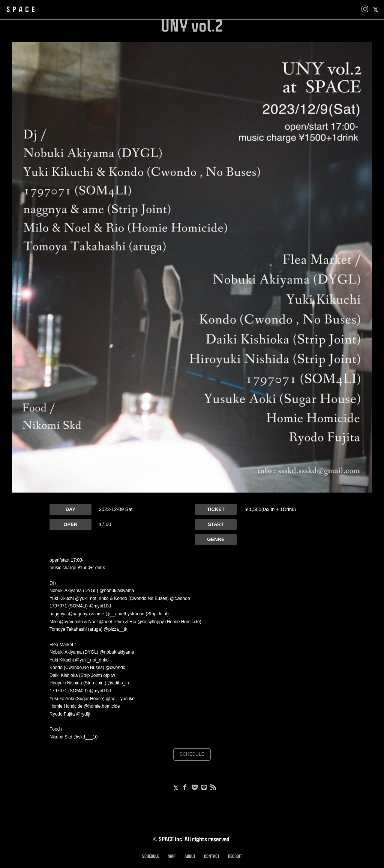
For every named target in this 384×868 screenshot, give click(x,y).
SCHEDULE (192, 754)
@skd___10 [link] (85, 737)
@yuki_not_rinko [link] (92, 598)
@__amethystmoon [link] (125, 614)
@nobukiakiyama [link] (117, 591)
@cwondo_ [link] (181, 598)
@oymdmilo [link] (71, 622)
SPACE (22, 10)
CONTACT (212, 857)
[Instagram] (365, 10)
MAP (172, 857)
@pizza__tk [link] (116, 629)
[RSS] (213, 788)
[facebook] (376, 10)
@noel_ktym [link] (112, 622)
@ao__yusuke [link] (120, 699)
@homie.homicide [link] (102, 706)
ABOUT (190, 857)
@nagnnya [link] (79, 614)
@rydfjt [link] (83, 714)
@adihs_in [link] (118, 683)
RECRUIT (235, 857)
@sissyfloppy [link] (151, 622)
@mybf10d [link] (100, 606)
